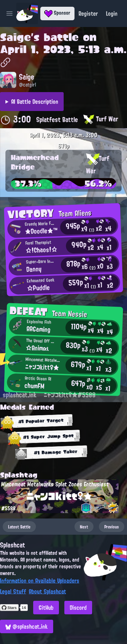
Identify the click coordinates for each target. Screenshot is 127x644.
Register (88, 13)
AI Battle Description (35, 102)
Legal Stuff (13, 591)
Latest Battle (19, 527)
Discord (78, 608)
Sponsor (57, 13)
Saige (15, 37)
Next (84, 527)
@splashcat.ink (27, 626)
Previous (112, 527)
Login (112, 13)
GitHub (46, 608)
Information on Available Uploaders (40, 581)
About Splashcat (47, 591)
